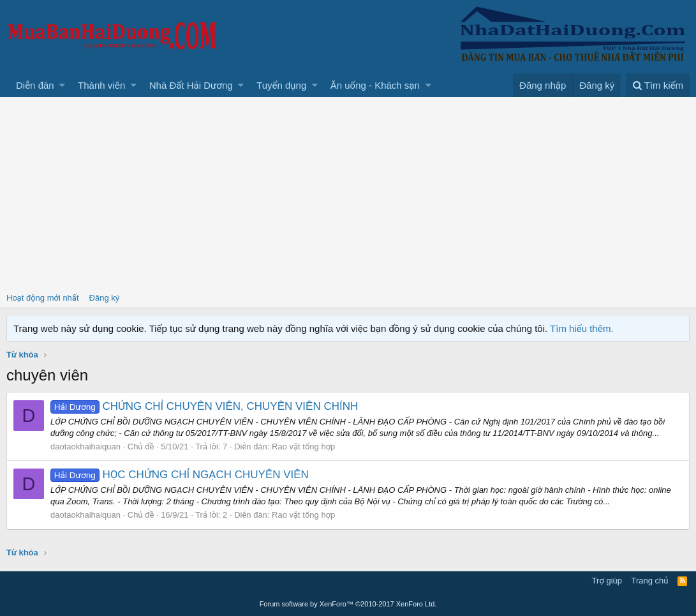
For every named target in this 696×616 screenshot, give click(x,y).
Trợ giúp (607, 581)
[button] (62, 85)
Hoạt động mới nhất (43, 298)
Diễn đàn (35, 85)
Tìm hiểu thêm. (582, 328)
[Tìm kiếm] (658, 85)
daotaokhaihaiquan (85, 447)
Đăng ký (105, 298)
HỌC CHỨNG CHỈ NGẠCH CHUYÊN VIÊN (180, 475)
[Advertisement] (348, 193)
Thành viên (101, 85)
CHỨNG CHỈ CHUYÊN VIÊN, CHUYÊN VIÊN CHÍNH (204, 406)
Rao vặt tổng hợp (303, 447)
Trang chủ (650, 581)
